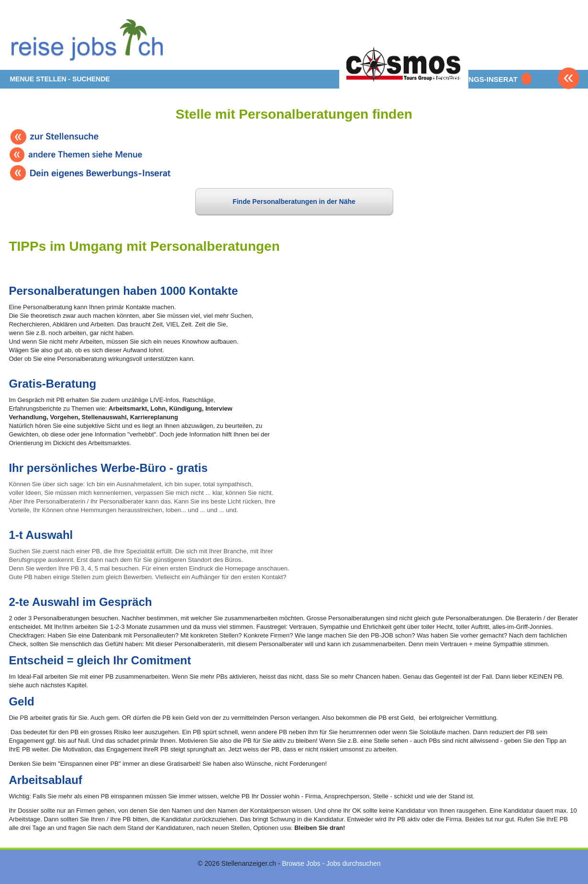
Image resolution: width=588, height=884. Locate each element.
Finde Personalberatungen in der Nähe (294, 201)
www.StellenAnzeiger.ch (91, 38)
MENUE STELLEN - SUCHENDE (60, 79)
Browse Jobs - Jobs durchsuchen (331, 863)
